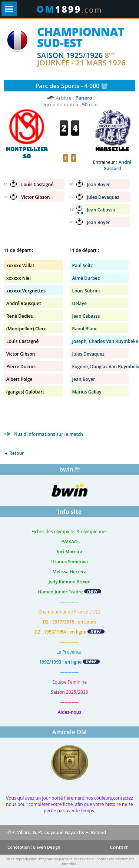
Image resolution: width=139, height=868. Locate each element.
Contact (119, 847)
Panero (84, 98)
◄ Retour (14, 453)
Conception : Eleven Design (34, 847)
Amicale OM (69, 732)
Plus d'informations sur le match (43, 434)
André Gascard (117, 165)
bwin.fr (69, 469)
